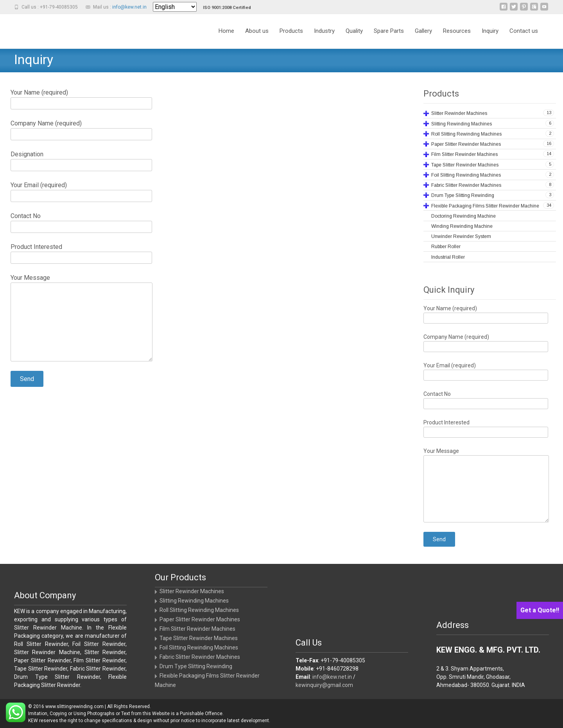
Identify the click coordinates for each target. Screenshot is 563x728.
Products (291, 31)
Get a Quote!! (540, 610)
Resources (457, 31)
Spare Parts (389, 31)
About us (257, 31)
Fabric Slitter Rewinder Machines (200, 657)
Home (226, 31)
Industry (324, 31)
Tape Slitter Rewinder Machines (199, 638)
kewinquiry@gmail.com (324, 685)
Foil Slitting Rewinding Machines (199, 648)
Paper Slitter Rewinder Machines (200, 619)
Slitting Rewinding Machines (194, 601)
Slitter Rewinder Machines (192, 591)
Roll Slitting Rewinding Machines (199, 610)
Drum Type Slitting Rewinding (196, 666)
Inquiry (490, 31)
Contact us (524, 31)
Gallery (423, 31)
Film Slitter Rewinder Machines (197, 629)
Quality (354, 31)
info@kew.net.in (129, 7)
